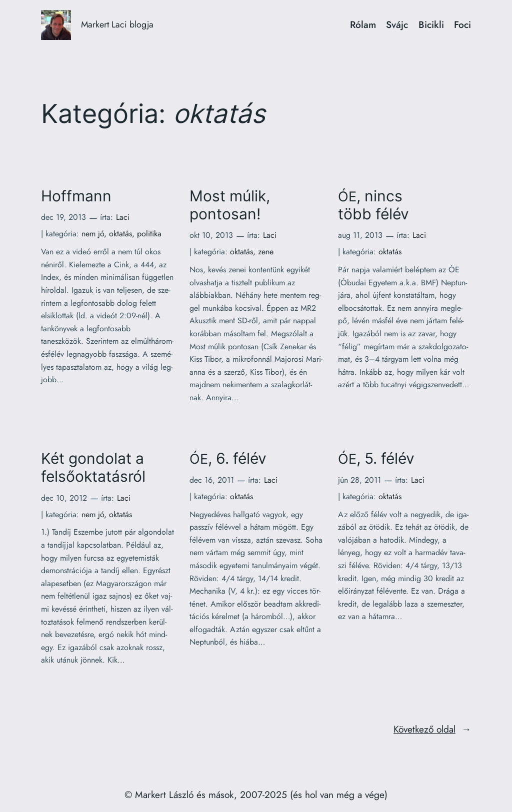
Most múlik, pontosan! (230, 205)
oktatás (120, 234)
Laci (123, 217)
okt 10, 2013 (211, 235)
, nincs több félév (373, 205)
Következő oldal (432, 730)
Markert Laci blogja (117, 24)
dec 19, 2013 (63, 217)
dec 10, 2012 (64, 498)
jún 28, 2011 (359, 480)
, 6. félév (228, 458)
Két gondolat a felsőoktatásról (93, 467)
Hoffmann (76, 196)
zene (266, 252)
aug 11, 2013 (360, 235)
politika (149, 234)
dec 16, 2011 (212, 480)
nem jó (93, 234)
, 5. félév (376, 458)
